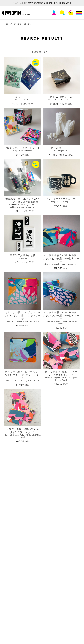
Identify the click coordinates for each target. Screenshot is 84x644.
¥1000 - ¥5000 (23, 24)
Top (6, 24)
